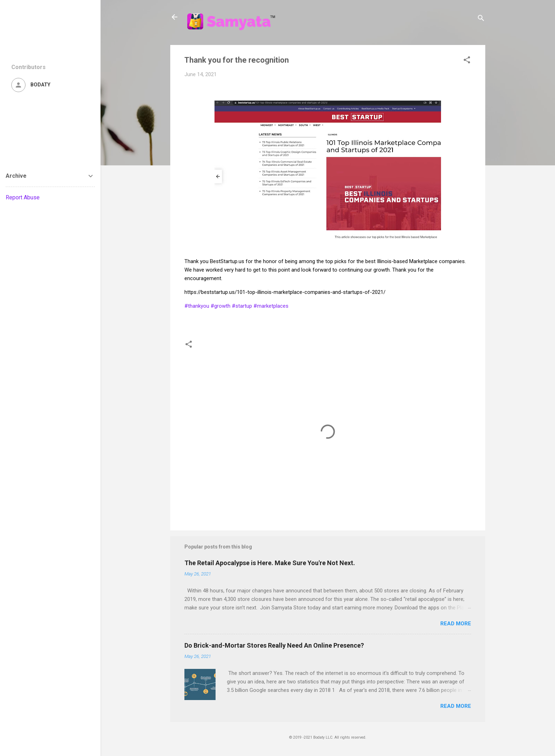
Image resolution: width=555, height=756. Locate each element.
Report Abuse (23, 197)
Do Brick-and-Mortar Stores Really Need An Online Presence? (274, 645)
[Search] (481, 19)
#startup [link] (242, 306)
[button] (467, 61)
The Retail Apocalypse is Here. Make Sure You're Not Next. (270, 563)
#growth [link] (221, 306)
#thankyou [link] (197, 306)
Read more (456, 624)
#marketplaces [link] (271, 306)
